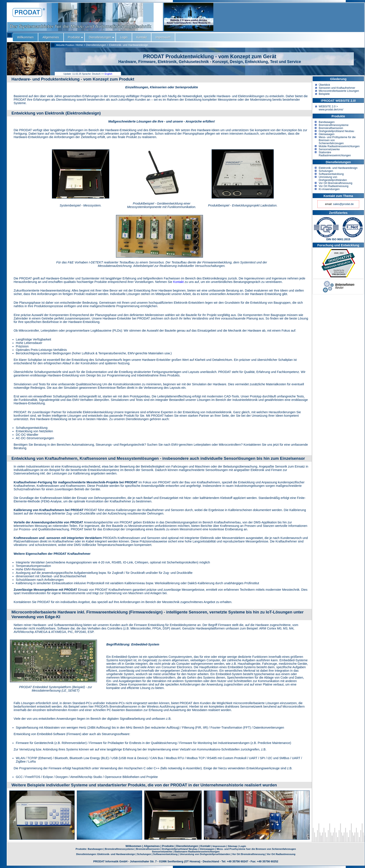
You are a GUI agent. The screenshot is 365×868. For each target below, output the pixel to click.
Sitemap (233, 846)
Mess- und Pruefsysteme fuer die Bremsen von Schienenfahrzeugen (256, 849)
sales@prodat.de (343, 204)
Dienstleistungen (96, 45)
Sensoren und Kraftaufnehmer (337, 88)
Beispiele (324, 94)
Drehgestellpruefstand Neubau (180, 849)
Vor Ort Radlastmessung (334, 186)
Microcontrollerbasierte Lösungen (339, 91)
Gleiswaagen (327, 134)
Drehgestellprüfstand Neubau (336, 131)
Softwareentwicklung (331, 174)
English (108, 74)
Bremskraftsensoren (331, 128)
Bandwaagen (327, 122)
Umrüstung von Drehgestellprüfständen (333, 179)
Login (243, 846)
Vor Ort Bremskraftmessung (335, 183)
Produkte (168, 846)
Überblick (324, 85)
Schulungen (326, 171)
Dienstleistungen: (87, 854)
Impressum (219, 846)
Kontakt (178, 282)
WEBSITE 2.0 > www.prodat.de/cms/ (331, 108)
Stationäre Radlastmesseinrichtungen (335, 154)
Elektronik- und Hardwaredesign (129, 45)
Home (79, 45)
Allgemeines (152, 846)
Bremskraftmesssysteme (334, 125)
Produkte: (82, 849)
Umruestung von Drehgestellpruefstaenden (205, 854)
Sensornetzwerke (329, 149)
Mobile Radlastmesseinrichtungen (339, 146)
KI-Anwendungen (329, 189)
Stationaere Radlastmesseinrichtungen (197, 852)
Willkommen (133, 846)
